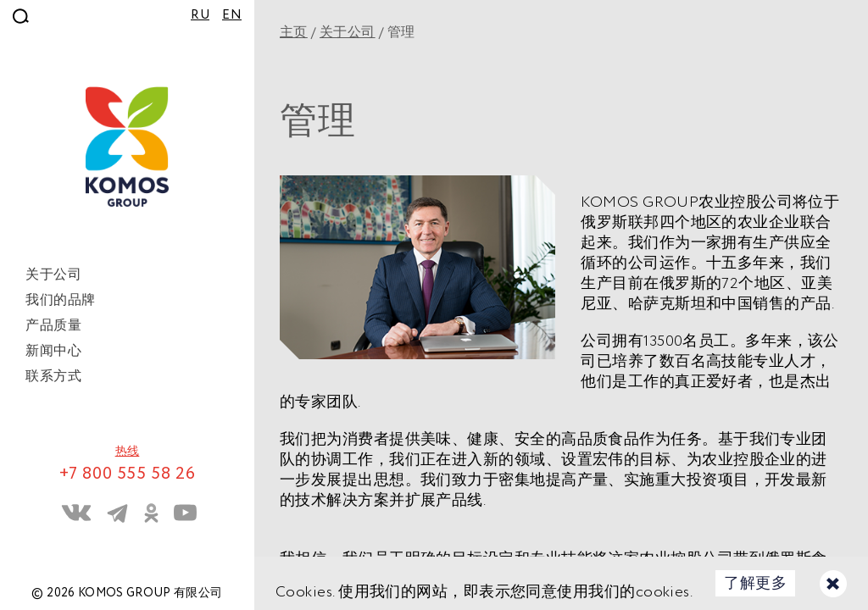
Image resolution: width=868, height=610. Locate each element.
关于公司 (348, 33)
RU (200, 15)
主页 (294, 33)
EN (232, 15)
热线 (128, 452)
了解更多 (755, 584)
